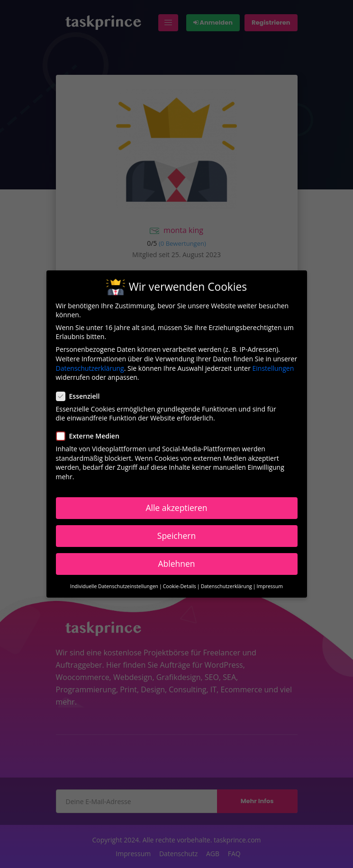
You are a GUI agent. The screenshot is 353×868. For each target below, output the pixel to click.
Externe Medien (91, 435)
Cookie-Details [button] (180, 585)
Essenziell (81, 395)
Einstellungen (273, 367)
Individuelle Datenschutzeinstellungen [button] (114, 585)
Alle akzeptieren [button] (176, 506)
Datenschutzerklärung (90, 367)
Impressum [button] (270, 585)
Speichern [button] (176, 534)
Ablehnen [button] (176, 562)
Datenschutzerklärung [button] (226, 585)
